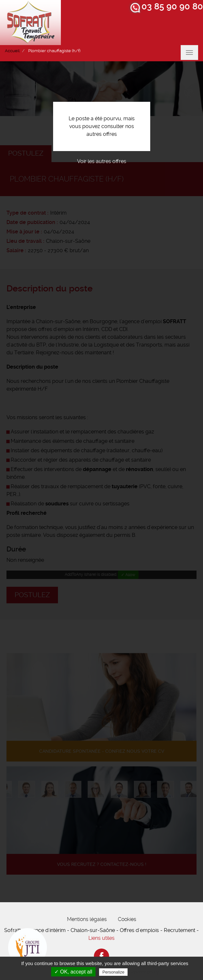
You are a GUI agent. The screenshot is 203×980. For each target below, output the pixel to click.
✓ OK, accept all (73, 972)
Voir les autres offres (102, 161)
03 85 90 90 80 (172, 6)
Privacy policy (145, 972)
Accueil (12, 51)
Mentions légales (87, 919)
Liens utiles (101, 938)
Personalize (113, 972)
